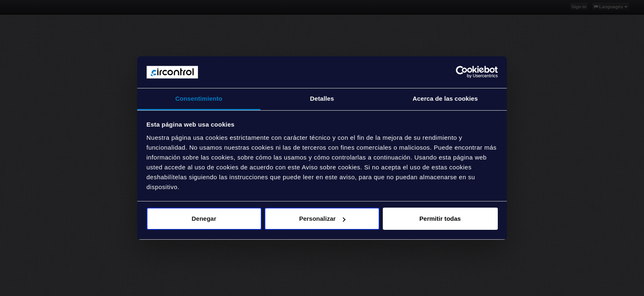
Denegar (204, 219)
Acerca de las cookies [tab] (445, 98)
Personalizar (322, 219)
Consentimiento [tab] (199, 98)
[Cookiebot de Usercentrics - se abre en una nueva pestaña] (462, 72)
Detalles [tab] (322, 98)
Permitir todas (440, 219)
